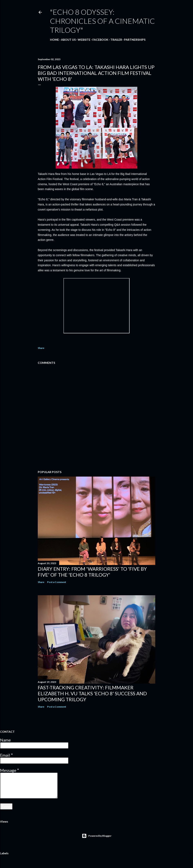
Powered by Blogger (97, 836)
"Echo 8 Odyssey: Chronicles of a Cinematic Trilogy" (102, 21)
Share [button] (41, 348)
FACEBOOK (100, 40)
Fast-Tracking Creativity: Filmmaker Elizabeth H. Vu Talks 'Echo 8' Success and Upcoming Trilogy (92, 693)
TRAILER (116, 40)
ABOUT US (68, 40)
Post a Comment (57, 582)
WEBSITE (84, 40)
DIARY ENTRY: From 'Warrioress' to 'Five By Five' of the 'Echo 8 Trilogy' (92, 572)
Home (54, 40)
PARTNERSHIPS (135, 40)
